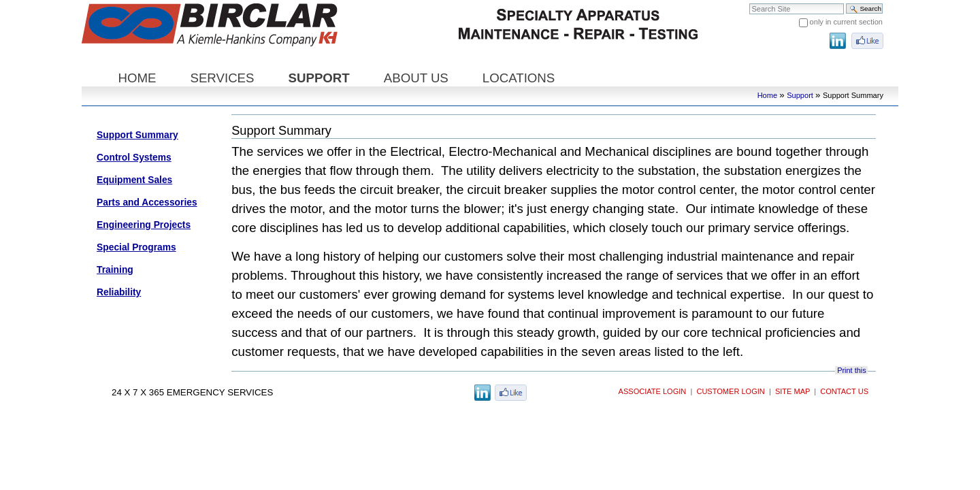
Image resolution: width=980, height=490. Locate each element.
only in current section (846, 22)
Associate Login (653, 391)
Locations (519, 78)
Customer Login (730, 391)
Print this (851, 370)
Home (137, 78)
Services (222, 78)
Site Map (793, 391)
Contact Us (844, 391)
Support (319, 78)
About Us (416, 78)
